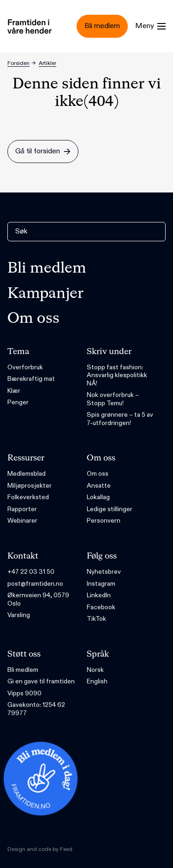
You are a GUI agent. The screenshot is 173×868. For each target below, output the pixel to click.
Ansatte (99, 486)
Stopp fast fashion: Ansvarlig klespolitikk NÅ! (117, 375)
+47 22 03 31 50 (31, 572)
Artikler (48, 63)
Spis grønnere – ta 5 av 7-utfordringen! (120, 419)
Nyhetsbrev (104, 572)
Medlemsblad (27, 474)
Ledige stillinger (110, 509)
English (97, 681)
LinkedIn (99, 595)
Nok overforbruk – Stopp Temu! (113, 399)
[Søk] (86, 232)
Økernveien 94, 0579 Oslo (38, 599)
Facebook (101, 607)
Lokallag (98, 497)
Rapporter (22, 509)
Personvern (104, 521)
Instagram (101, 584)
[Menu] (150, 26)
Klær (14, 391)
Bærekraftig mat (31, 379)
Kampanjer (45, 294)
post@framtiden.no (35, 584)
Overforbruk (25, 367)
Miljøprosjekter (30, 486)
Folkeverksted (28, 497)
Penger (18, 402)
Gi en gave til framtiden (41, 681)
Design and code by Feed (40, 849)
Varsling (19, 615)
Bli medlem (47, 268)
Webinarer (22, 521)
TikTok (96, 619)
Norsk (95, 670)
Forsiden (18, 63)
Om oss (33, 319)
